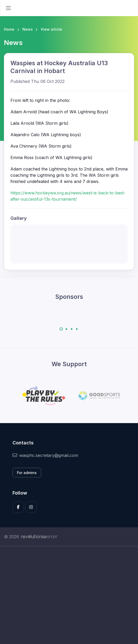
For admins (27, 473)
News (28, 29)
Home (9, 29)
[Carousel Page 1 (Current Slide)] (61, 329)
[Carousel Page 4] (77, 329)
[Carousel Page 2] (66, 329)
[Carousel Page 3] (72, 329)
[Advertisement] (69, 595)
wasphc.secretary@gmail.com (45, 455)
